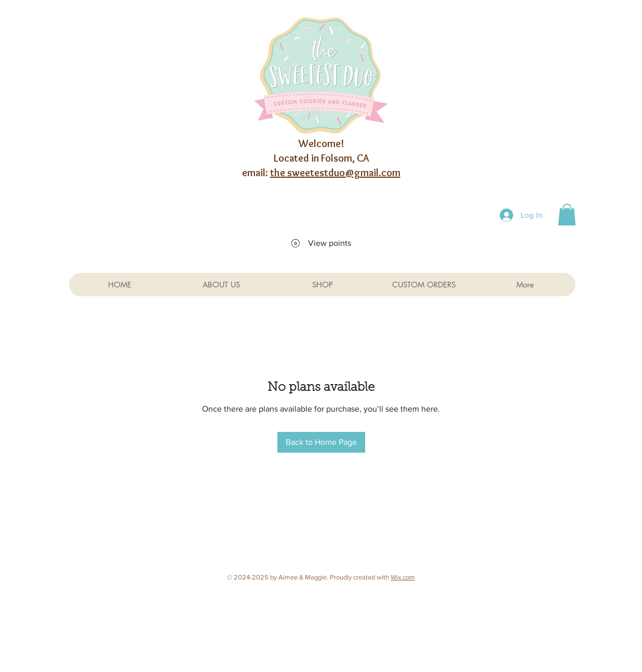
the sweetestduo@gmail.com (335, 173)
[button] (567, 215)
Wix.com (403, 577)
